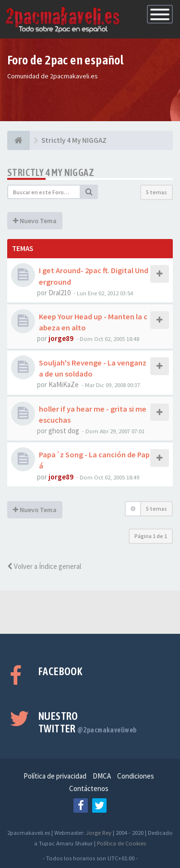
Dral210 (60, 293)
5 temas (156, 192)
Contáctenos (89, 788)
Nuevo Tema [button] (35, 221)
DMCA (102, 776)
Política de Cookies (121, 843)
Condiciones (136, 776)
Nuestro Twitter (88, 722)
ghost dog (64, 431)
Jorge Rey (99, 832)
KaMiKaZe (64, 384)
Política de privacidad (55, 776)
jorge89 (61, 338)
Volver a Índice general (44, 566)
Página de (151, 536)
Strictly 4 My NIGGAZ (51, 172)
